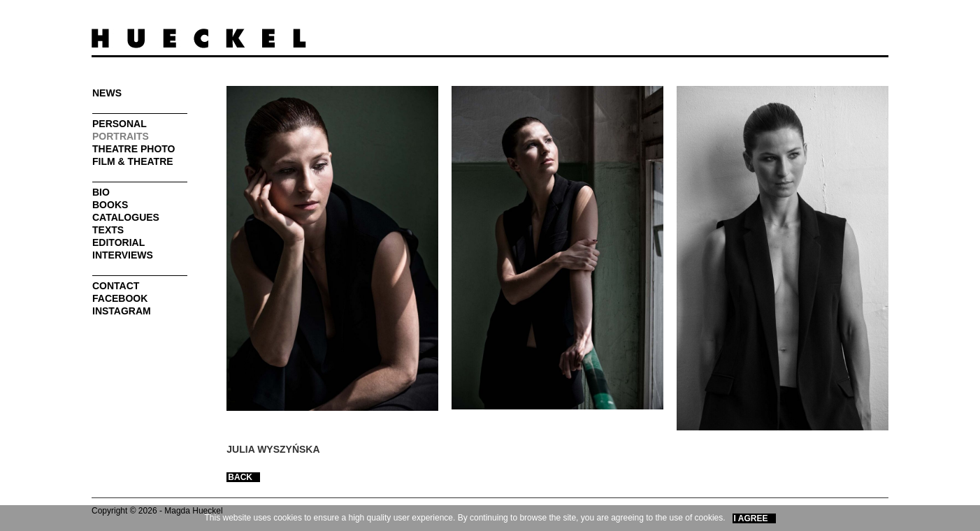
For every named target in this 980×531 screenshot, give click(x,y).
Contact (116, 286)
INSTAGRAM (122, 311)
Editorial (118, 242)
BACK (240, 477)
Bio (101, 192)
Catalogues (126, 217)
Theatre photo (134, 149)
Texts (108, 230)
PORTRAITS (121, 136)
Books (110, 205)
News (107, 93)
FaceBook (120, 298)
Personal (120, 124)
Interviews (123, 255)
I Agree (751, 518)
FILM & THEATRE (133, 161)
